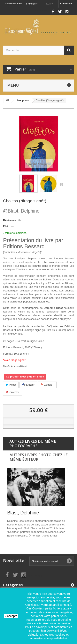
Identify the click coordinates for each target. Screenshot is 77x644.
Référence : (10, 220)
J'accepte (11, 616)
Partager (28, 385)
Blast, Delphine (21, 211)
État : (6, 226)
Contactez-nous (13, 3)
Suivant (61, 184)
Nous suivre (42, 11)
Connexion (66, 3)
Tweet (11, 385)
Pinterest (13, 392)
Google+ (47, 385)
